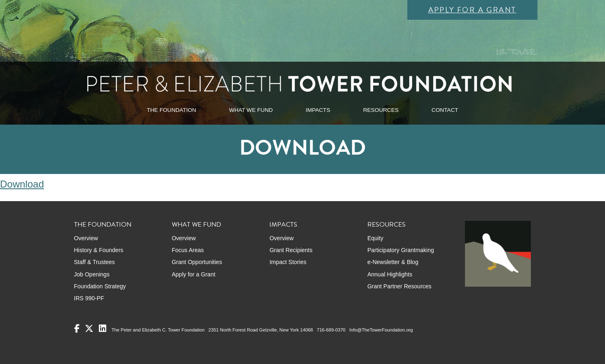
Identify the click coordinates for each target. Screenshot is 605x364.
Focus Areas (188, 250)
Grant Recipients (291, 250)
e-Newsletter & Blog (393, 262)
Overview (86, 238)
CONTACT (445, 110)
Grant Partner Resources (399, 286)
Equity (375, 238)
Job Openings (92, 274)
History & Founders (99, 250)
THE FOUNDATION (171, 110)
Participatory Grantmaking (401, 250)
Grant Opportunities (197, 262)
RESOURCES (381, 110)
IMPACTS (318, 110)
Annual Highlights (390, 274)
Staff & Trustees (95, 262)
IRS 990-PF (89, 298)
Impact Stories (288, 262)
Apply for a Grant (472, 10)
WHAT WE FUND (251, 110)
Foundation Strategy (100, 286)
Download (22, 184)
